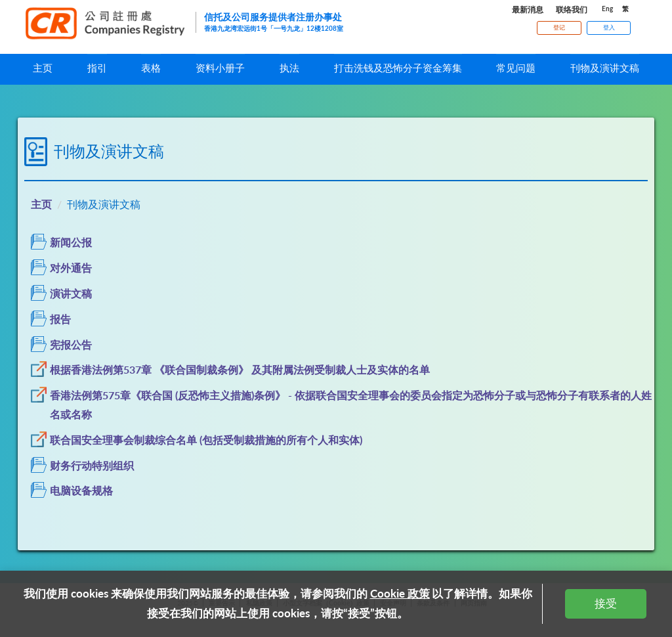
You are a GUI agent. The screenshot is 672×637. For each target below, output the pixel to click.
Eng (607, 9)
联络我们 (572, 10)
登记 (559, 27)
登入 (609, 27)
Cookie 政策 (400, 593)
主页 (41, 204)
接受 (606, 603)
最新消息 (528, 10)
